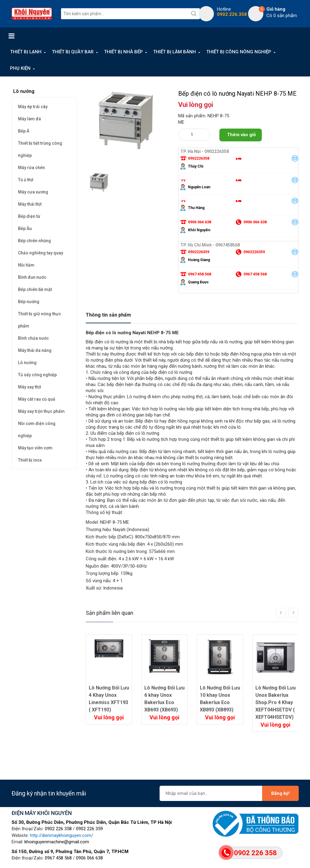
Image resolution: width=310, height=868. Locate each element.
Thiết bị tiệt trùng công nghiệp (40, 149)
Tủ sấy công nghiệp (37, 375)
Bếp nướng (29, 302)
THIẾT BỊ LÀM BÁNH (175, 52)
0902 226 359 (89, 829)
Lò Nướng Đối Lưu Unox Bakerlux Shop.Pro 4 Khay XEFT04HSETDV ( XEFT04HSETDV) (276, 702)
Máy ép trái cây (33, 107)
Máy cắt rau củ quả (37, 399)
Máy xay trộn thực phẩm (41, 411)
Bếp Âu (25, 229)
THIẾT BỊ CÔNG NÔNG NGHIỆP (239, 52)
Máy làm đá (29, 119)
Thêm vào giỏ (241, 135)
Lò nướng (27, 363)
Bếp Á (24, 131)
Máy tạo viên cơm (35, 448)
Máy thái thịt (30, 204)
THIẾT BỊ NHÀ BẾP (123, 52)
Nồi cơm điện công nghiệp (37, 430)
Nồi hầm (26, 265)
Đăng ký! (280, 793)
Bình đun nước (32, 277)
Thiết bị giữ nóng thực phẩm (40, 320)
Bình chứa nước (33, 338)
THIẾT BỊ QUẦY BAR (73, 52)
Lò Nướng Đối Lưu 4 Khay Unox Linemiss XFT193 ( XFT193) (109, 699)
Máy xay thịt (29, 387)
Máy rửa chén (31, 168)
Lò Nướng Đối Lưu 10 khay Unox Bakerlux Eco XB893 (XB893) (220, 699)
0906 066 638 (89, 858)
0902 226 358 (58, 829)
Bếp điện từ (29, 216)
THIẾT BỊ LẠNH (26, 52)
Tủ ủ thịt (26, 180)
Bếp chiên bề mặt (35, 289)
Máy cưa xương (33, 192)
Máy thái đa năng (35, 350)
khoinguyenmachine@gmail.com (57, 842)
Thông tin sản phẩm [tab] (108, 315)
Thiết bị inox (30, 460)
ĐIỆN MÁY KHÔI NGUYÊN (42, 813)
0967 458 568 (58, 858)
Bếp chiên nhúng (34, 241)
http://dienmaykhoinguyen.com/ (61, 835)
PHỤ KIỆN (20, 68)
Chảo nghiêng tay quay (41, 253)
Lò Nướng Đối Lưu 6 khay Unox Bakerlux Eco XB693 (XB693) (164, 699)
